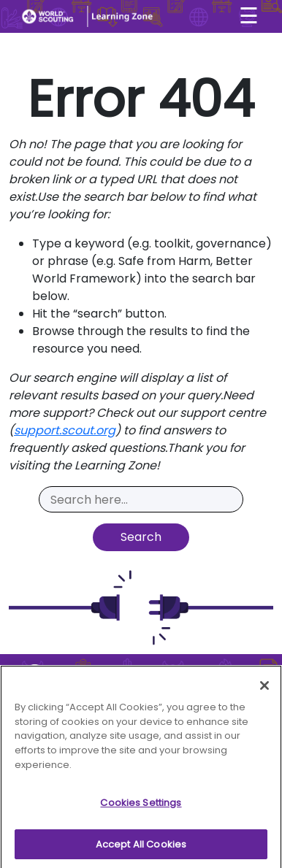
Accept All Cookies (141, 848)
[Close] (264, 689)
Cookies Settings (141, 806)
